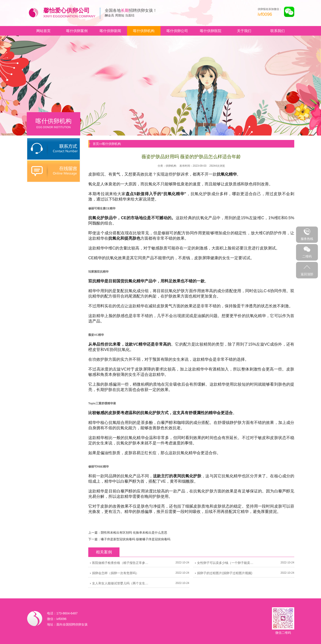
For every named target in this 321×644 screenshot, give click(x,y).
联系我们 (278, 31)
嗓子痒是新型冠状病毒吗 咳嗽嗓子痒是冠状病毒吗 (136, 539)
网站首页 (43, 31)
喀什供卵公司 (177, 31)
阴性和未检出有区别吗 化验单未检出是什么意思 (134, 533)
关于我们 (244, 31)
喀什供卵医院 (211, 31)
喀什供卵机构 (144, 31)
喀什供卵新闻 (110, 31)
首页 (96, 144)
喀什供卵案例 (77, 31)
